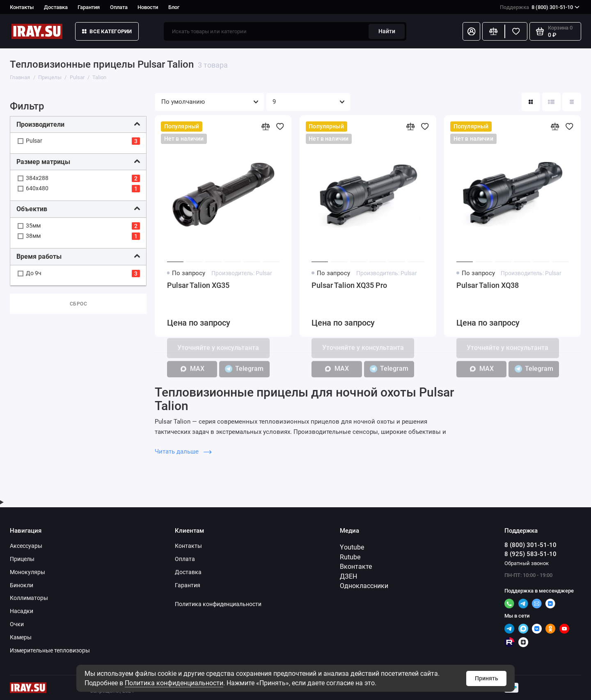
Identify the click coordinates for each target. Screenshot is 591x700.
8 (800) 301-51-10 (540, 7)
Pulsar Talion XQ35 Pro (349, 285)
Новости (148, 7)
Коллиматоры (29, 598)
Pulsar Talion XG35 (198, 285)
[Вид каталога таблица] (572, 102)
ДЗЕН (348, 576)
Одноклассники (364, 586)
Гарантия (89, 7)
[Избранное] (516, 31)
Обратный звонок (527, 563)
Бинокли (22, 585)
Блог (174, 7)
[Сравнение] (494, 31)
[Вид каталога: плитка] (531, 102)
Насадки (22, 611)
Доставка (56, 7)
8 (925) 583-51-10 (530, 554)
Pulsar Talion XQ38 (488, 285)
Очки (17, 624)
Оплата (119, 7)
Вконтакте (356, 567)
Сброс (79, 304)
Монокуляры (27, 572)
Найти (387, 31)
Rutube (350, 557)
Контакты (22, 7)
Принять (487, 678)
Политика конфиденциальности (174, 683)
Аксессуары (26, 546)
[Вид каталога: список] (551, 102)
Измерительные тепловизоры (50, 650)
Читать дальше (183, 451)
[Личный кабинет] (471, 31)
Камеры (21, 637)
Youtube (352, 547)
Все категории (107, 31)
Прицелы (22, 559)
